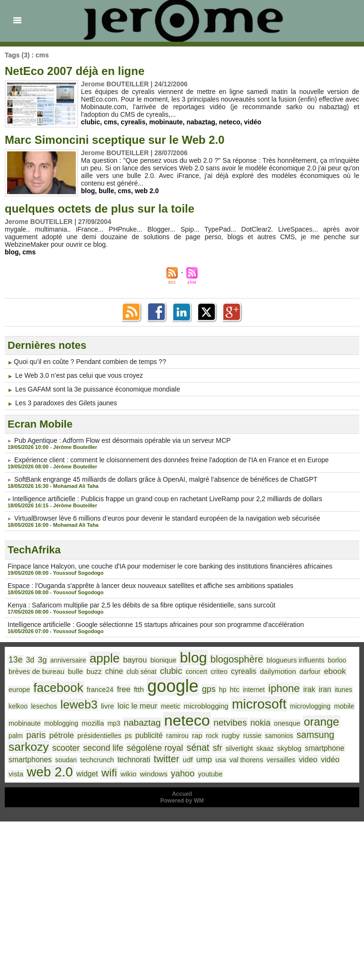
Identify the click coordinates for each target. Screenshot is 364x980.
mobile (344, 706)
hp (223, 690)
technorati (134, 760)
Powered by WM (182, 801)
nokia (260, 723)
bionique (163, 660)
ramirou (177, 736)
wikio (128, 774)
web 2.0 (147, 191)
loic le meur (137, 706)
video (308, 759)
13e (16, 660)
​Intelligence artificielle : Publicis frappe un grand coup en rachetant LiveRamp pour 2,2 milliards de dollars (167, 499)
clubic (91, 122)
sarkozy (29, 747)
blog (88, 191)
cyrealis (133, 122)
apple (105, 658)
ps (128, 736)
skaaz (265, 748)
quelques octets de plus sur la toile (100, 209)
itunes (343, 690)
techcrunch (97, 760)
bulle (106, 191)
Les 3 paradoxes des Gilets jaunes (66, 403)
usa (220, 760)
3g (42, 660)
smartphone (324, 748)
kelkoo (18, 706)
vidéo (253, 122)
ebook (335, 671)
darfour (310, 672)
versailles (281, 760)
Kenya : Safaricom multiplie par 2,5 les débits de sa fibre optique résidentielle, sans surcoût (141, 605)
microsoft (259, 704)
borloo (337, 660)
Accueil (182, 794)
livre (108, 706)
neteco (230, 122)
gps (209, 689)
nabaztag (201, 122)
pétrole (62, 735)
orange (322, 722)
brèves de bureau (36, 671)
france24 (100, 690)
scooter (66, 748)
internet (254, 690)
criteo (219, 672)
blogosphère (237, 659)
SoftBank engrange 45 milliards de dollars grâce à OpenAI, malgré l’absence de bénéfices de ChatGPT (166, 479)
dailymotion (278, 671)
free (124, 689)
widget (87, 774)
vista (16, 774)
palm (16, 736)
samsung (315, 735)
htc (235, 689)
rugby (231, 735)
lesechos (44, 706)
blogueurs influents (296, 660)
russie (252, 736)
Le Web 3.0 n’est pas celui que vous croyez (79, 375)
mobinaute (166, 122)
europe (19, 690)
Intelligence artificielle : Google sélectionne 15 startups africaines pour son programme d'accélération (156, 625)
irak (309, 689)
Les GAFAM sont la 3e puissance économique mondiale (98, 389)
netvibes (230, 723)
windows (154, 774)
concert (197, 672)
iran (325, 689)
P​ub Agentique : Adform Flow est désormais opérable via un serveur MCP (123, 440)
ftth (139, 689)
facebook (59, 688)
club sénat (141, 672)
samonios (279, 736)
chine (114, 671)
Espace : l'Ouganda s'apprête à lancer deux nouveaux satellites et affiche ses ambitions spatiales (150, 586)
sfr (218, 748)
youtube (210, 774)
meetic (170, 706)
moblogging (61, 723)
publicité (149, 735)
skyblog (289, 748)
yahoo (183, 773)
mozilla (93, 723)
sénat (198, 747)
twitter (166, 759)
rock (212, 736)
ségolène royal (155, 748)
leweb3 (79, 705)
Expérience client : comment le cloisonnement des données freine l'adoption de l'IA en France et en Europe (172, 460)
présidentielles (99, 736)
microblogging (206, 706)
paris (36, 735)
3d (30, 660)
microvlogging (310, 706)
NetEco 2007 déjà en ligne (75, 71)
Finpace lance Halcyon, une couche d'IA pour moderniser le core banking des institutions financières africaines (170, 566)
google (173, 686)
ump (204, 760)
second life (103, 748)
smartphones (30, 760)
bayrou (135, 660)
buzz (94, 671)
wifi (109, 773)
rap (197, 735)
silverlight (239, 748)
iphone (284, 688)
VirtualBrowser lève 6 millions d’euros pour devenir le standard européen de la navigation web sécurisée (167, 518)
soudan (66, 760)
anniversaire (68, 660)
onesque (287, 723)
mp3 (114, 723)
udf (188, 760)
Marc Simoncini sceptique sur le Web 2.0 (115, 140)
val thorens (246, 760)
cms (110, 122)
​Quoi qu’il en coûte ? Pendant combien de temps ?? (90, 362)
